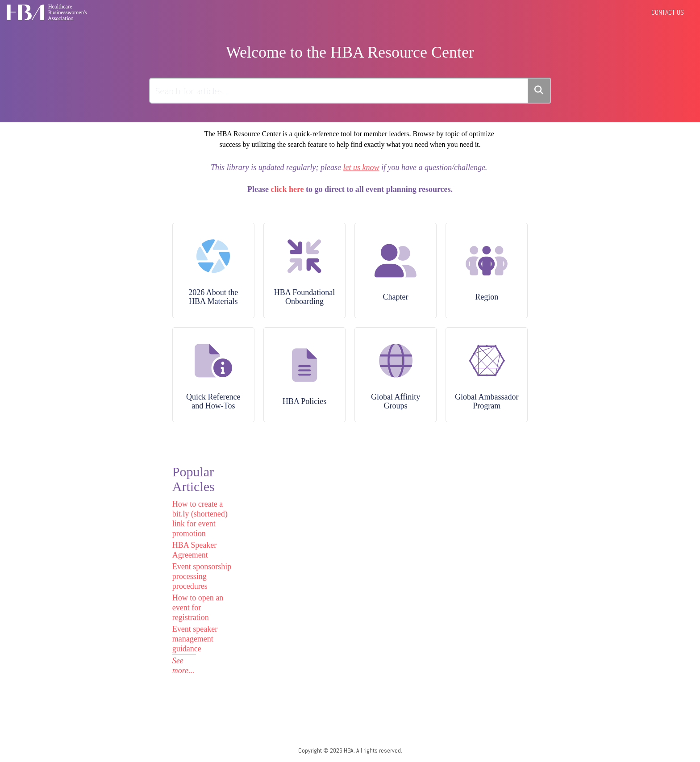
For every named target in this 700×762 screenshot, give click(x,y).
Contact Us (668, 12)
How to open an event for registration (198, 608)
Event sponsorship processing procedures (202, 576)
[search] (339, 91)
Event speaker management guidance (195, 639)
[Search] (539, 91)
